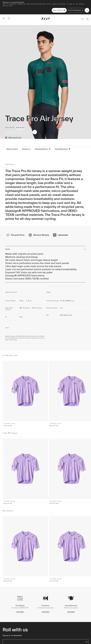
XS (8, 132)
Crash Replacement (63, 149)
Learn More (20, 612)
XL (26, 132)
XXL (30, 132)
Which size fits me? (15, 138)
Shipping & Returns (43, 149)
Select (41, 132)
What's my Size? (12, 149)
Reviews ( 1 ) (26, 149)
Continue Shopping (76, 10)
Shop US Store (59, 10)
